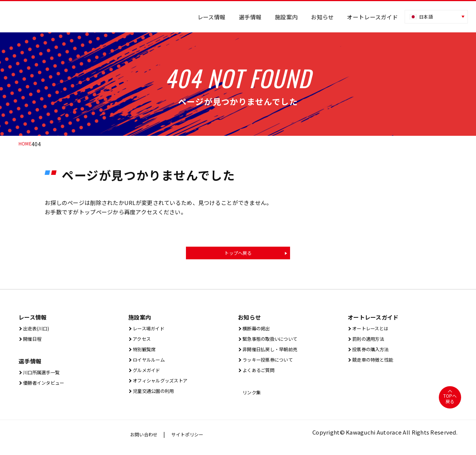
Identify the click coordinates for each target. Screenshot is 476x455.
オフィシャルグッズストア (165, 386)
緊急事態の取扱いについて (275, 341)
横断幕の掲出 (258, 330)
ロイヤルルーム (151, 364)
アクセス (142, 341)
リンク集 (252, 398)
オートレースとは (373, 330)
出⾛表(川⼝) (38, 330)
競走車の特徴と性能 (376, 364)
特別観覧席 (145, 353)
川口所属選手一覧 (44, 376)
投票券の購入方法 (373, 353)
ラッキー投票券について (272, 364)
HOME (26, 144)
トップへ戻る (238, 254)
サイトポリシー (194, 440)
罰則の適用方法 (370, 341)
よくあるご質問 (261, 375)
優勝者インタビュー (47, 387)
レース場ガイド (151, 330)
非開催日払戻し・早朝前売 (275, 353)
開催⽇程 (33, 341)
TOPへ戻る (450, 405)
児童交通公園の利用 (157, 397)
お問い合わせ (146, 440)
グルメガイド (148, 375)
